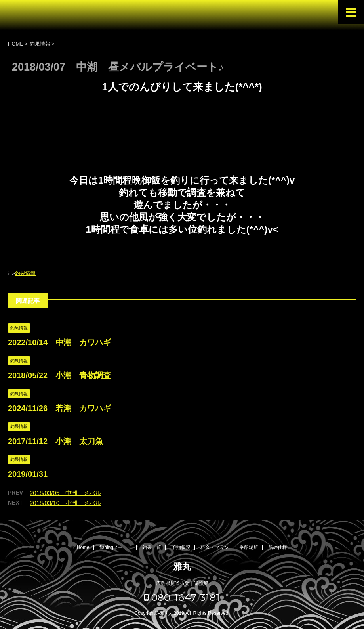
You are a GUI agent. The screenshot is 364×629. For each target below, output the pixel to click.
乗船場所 (249, 547)
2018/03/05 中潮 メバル (65, 493)
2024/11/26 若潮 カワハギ (59, 408)
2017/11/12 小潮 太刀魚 (55, 441)
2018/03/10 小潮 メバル (65, 503)
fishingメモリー (116, 547)
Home (83, 547)
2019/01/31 (28, 474)
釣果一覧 (152, 547)
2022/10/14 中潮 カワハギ (59, 342)
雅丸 (182, 567)
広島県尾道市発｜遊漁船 (182, 583)
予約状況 (181, 547)
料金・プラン (215, 547)
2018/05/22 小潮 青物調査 (59, 375)
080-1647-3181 (182, 597)
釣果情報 (25, 273)
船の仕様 (278, 547)
